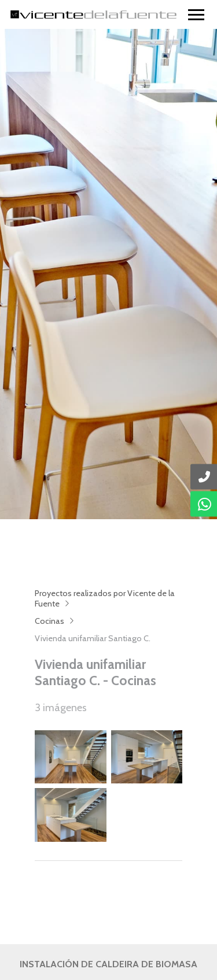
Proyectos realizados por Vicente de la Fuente (105, 598)
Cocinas (49, 621)
